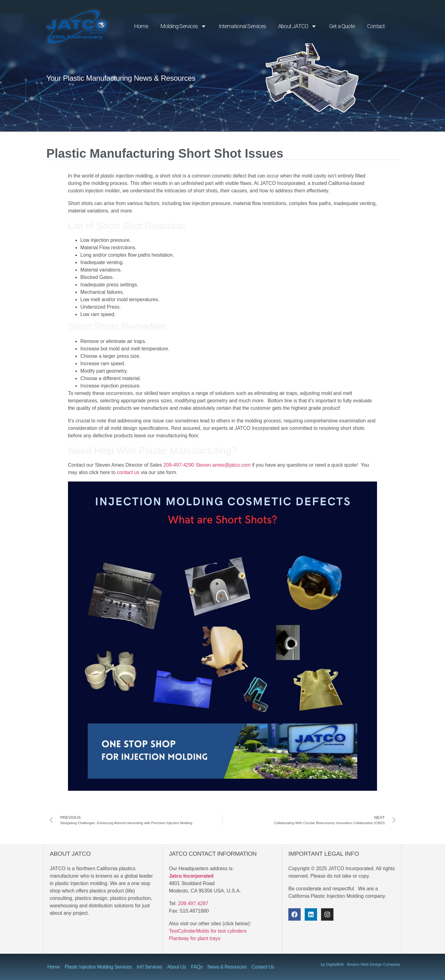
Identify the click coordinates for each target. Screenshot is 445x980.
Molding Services (183, 26)
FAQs (197, 967)
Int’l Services (149, 967)
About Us (177, 967)
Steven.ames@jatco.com (223, 465)
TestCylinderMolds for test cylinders (208, 931)
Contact (376, 26)
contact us (128, 472)
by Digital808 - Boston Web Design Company (360, 964)
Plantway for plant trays (195, 938)
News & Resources (227, 967)
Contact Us (263, 967)
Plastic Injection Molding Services (98, 967)
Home (141, 26)
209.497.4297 (193, 903)
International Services (242, 26)
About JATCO (297, 26)
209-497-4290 (179, 465)
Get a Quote (342, 26)
